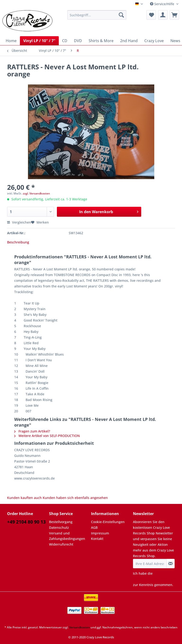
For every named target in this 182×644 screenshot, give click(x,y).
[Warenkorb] (174, 15)
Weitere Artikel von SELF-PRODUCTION (47, 436)
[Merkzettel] (151, 15)
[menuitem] (97, 17)
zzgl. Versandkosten (36, 193)
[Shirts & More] (101, 41)
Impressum (100, 533)
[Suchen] (121, 15)
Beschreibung (18, 242)
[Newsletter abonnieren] (171, 564)
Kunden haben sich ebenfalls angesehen (75, 498)
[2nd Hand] (129, 41)
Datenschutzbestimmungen (155, 579)
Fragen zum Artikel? (32, 431)
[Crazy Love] (154, 41)
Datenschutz (59, 527)
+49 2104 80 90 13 (26, 522)
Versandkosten (80, 627)
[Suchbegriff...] (97, 15)
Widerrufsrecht (61, 544)
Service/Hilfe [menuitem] (163, 4)
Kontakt (97, 539)
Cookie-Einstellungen (108, 522)
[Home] (11, 41)
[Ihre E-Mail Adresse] (150, 564)
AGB (94, 527)
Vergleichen (19, 222)
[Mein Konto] (163, 15)
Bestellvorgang (61, 522)
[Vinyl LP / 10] (39, 41)
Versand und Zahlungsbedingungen (67, 536)
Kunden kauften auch (24, 498)
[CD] (65, 41)
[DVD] (78, 41)
